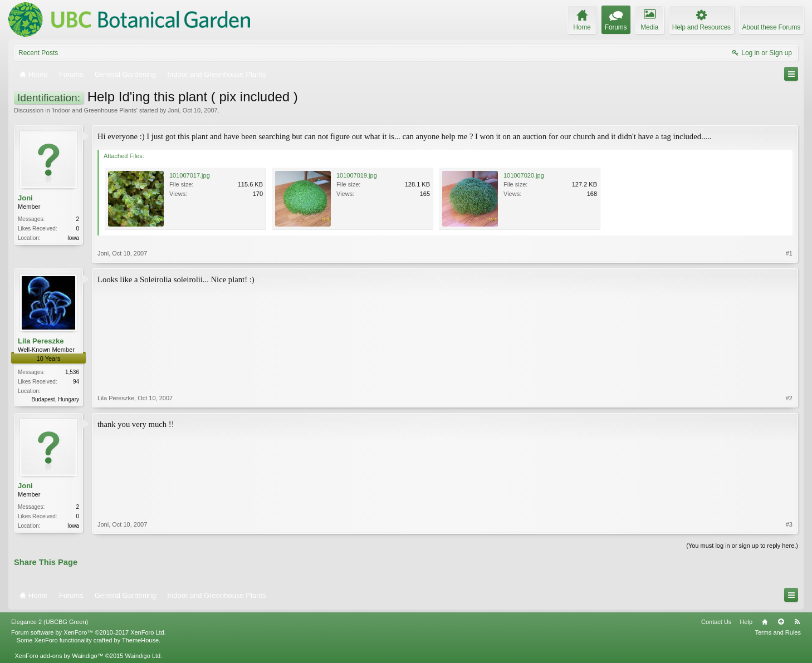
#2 (789, 398)
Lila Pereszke (41, 341)
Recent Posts (38, 53)
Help (746, 622)
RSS (797, 622)
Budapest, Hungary (55, 399)
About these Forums (771, 27)
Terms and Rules (778, 632)
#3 (789, 524)
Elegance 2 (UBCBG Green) (50, 622)
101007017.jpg (190, 175)
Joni (173, 110)
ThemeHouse (140, 640)
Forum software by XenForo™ (89, 632)
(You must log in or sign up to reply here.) (742, 546)
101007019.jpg (357, 175)
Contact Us (716, 622)
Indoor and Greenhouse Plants (95, 110)
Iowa (73, 238)
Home (765, 622)
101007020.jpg (524, 175)
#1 (789, 253)
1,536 (72, 372)
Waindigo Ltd (143, 656)
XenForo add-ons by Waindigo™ (59, 656)
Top (781, 622)
